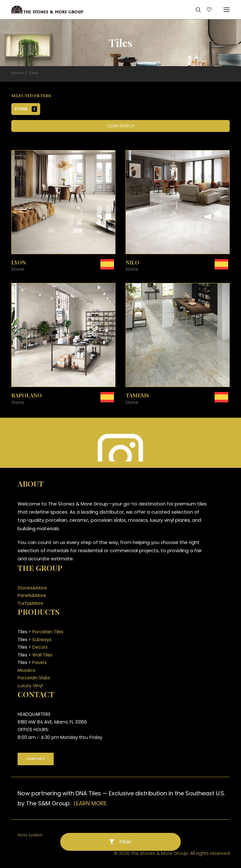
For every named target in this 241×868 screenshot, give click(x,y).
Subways (42, 640)
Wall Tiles (42, 655)
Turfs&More (30, 603)
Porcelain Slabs (34, 678)
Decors (40, 647)
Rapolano (27, 395)
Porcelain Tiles (48, 632)
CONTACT (36, 759)
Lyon (19, 262)
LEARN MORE (90, 803)
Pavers (40, 662)
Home (17, 73)
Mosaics (26, 670)
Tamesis (137, 395)
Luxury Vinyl (30, 686)
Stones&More (32, 588)
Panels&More (32, 595)
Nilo (132, 262)
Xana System (30, 835)
